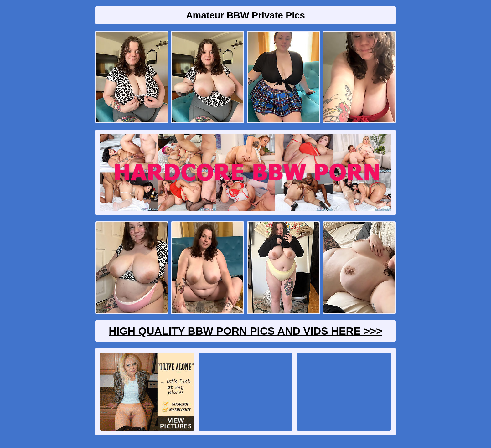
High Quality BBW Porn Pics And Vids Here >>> (246, 331)
